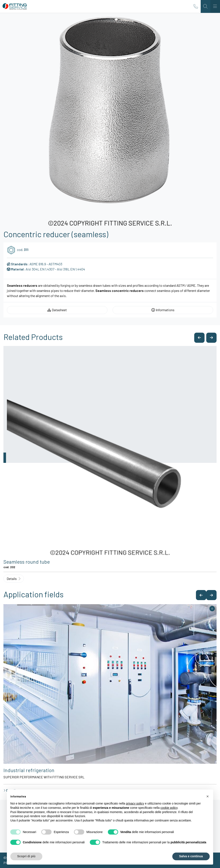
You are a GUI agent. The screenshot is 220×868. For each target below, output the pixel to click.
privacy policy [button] (135, 803)
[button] (199, 338)
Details (14, 579)
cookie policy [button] (169, 808)
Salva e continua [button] (191, 856)
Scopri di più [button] (26, 856)
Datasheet (57, 310)
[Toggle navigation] (215, 6)
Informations (163, 310)
